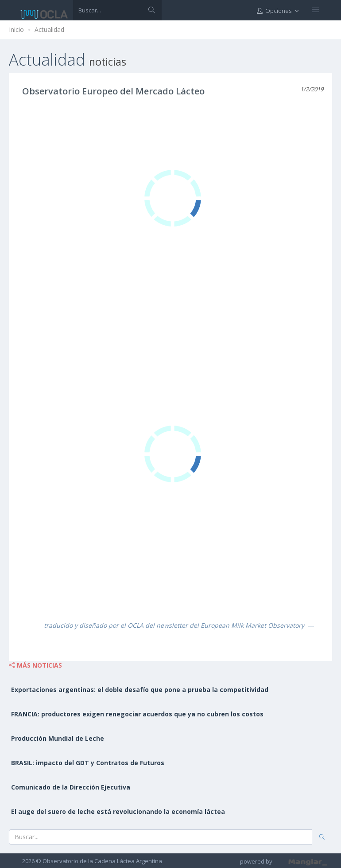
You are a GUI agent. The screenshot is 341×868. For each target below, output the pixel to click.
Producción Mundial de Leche (58, 738)
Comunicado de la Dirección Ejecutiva (71, 787)
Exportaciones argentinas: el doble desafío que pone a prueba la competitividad (140, 690)
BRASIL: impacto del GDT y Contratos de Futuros (88, 763)
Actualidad (49, 29)
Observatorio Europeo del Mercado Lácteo (113, 91)
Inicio (16, 29)
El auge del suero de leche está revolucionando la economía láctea (118, 811)
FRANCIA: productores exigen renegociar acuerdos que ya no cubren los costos (137, 714)
